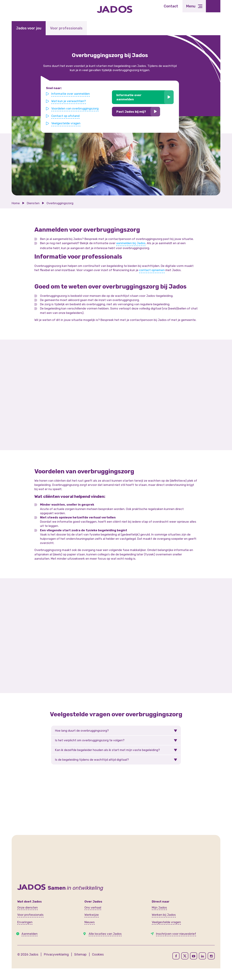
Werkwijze (92, 915)
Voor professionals (66, 28)
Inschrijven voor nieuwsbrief (176, 934)
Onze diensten (28, 907)
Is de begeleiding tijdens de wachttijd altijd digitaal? (92, 760)
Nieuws (90, 922)
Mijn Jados (159, 907)
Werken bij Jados (164, 915)
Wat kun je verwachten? (69, 101)
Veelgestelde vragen (67, 123)
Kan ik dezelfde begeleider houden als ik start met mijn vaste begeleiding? (107, 750)
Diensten (33, 203)
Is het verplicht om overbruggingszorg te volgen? (90, 740)
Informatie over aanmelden (71, 94)
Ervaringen (25, 922)
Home (16, 203)
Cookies (98, 954)
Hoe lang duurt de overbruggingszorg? (82, 731)
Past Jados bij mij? (131, 111)
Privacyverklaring (56, 954)
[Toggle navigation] (194, 6)
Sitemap (80, 954)
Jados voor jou (29, 28)
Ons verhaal (93, 907)
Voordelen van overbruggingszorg (75, 108)
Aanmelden (30, 934)
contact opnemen (152, 270)
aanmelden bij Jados (131, 243)
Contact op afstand (66, 116)
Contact (171, 6)
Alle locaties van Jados (105, 934)
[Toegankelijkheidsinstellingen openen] (213, 6)
